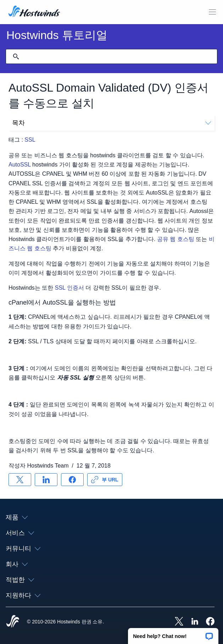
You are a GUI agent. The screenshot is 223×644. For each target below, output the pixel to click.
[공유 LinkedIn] (46, 480)
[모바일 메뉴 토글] (212, 12)
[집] (34, 12)
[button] (173, 634)
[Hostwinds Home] (13, 622)
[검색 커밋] (16, 56)
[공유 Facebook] (72, 480)
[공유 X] (20, 480)
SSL (30, 140)
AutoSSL (20, 165)
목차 (112, 123)
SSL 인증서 (69, 288)
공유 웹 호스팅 (176, 239)
